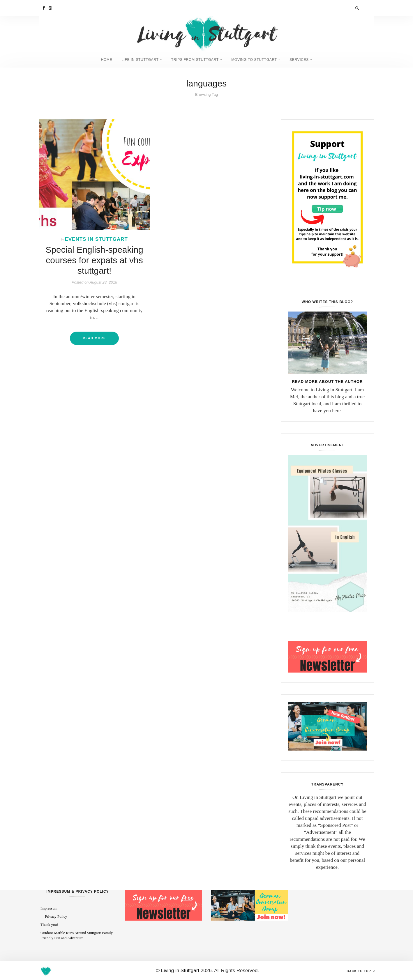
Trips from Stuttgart (195, 59)
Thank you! (49, 924)
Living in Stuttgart (180, 970)
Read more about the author (327, 381)
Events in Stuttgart (96, 239)
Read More (94, 338)
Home (100, 59)
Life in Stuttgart (137, 59)
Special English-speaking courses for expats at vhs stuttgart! (94, 260)
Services (305, 59)
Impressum (49, 908)
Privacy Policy (56, 916)
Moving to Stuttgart (257, 59)
